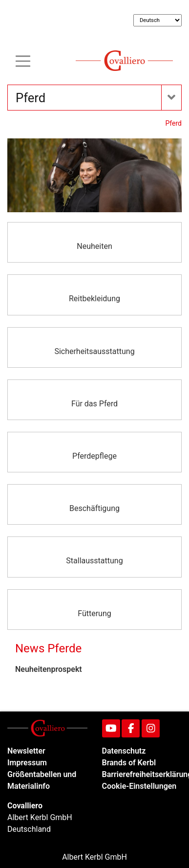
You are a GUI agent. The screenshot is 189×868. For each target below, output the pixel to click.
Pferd (174, 123)
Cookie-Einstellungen (139, 786)
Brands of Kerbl (129, 763)
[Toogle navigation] (23, 60)
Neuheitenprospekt (49, 669)
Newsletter (26, 751)
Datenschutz (124, 751)
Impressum (27, 763)
